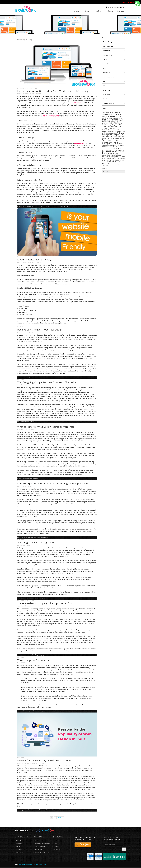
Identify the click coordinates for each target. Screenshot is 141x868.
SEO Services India (108, 86)
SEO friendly (65, 206)
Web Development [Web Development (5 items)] (108, 160)
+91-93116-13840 (25, 865)
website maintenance (23, 655)
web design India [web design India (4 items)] (120, 159)
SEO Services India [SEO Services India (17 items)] (113, 152)
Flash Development (109, 55)
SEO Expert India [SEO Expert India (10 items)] (110, 147)
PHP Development (108, 77)
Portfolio (19, 844)
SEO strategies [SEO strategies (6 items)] (113, 153)
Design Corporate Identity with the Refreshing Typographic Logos (53, 484)
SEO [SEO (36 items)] (105, 140)
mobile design (35, 206)
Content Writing (107, 42)
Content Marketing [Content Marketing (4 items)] (115, 113)
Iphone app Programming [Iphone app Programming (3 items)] (109, 128)
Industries (110, 11)
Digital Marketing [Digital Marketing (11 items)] (110, 120)
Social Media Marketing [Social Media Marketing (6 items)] (112, 156)
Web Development (30, 257)
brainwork (28, 94)
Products (98, 11)
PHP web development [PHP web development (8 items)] (114, 132)
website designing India (56, 810)
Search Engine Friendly (56, 206)
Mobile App (106, 64)
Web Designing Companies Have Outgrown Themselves (47, 382)
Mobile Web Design (44, 206)
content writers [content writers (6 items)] (108, 114)
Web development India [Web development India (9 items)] (113, 163)
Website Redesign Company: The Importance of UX (45, 603)
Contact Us (120, 11)
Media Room (39, 849)
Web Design (34, 88)
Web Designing (28, 377)
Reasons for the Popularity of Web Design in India (44, 760)
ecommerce (106, 51)
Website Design (30, 421)
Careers (56, 846)
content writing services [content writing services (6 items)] (111, 117)
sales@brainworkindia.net (116, 7)
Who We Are (21, 841)
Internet (105, 59)
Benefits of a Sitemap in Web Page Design (40, 330)
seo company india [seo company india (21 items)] (111, 141)
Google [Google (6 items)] (117, 123)
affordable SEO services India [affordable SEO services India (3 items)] (110, 111)
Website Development (43, 844)
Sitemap (19, 849)
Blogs (18, 846)
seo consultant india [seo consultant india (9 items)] (112, 144)
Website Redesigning (39, 598)
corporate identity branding (35, 711)
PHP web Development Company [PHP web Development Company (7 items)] (113, 134)
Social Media (107, 90)
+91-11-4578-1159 (40, 865)
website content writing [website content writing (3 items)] (113, 164)
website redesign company (37, 655)
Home (19, 40)
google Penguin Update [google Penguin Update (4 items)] (115, 125)
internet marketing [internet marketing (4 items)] (117, 127)
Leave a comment (36, 94)
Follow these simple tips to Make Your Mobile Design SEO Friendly (53, 91)
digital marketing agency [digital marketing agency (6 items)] (113, 121)
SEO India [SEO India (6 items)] (114, 149)
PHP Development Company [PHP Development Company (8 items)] (112, 130)
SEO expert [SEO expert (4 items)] (120, 145)
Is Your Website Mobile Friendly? (35, 260)
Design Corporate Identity (25, 537)
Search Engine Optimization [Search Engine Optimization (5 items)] (115, 138)
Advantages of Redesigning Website (37, 542)
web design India (22, 478)
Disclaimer (20, 852)
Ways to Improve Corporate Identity (37, 660)
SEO (28, 88)
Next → (60, 818)
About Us (77, 11)
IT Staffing (57, 849)
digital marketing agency (24, 206)
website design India (32, 478)
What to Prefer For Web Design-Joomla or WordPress (46, 427)
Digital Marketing (22, 88)
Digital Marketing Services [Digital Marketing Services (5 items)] (111, 122)
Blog (23, 40)
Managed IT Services (42, 852)
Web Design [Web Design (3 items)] (111, 159)
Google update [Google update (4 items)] (107, 127)
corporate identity (22, 711)
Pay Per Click (107, 73)
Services (88, 11)
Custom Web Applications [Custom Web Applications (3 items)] (115, 118)
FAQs (55, 844)
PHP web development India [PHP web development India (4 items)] (112, 136)
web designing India (32, 810)
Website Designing (30, 601)
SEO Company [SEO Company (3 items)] (112, 141)
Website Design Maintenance (40, 537)
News (105, 68)
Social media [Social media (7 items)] (112, 155)
